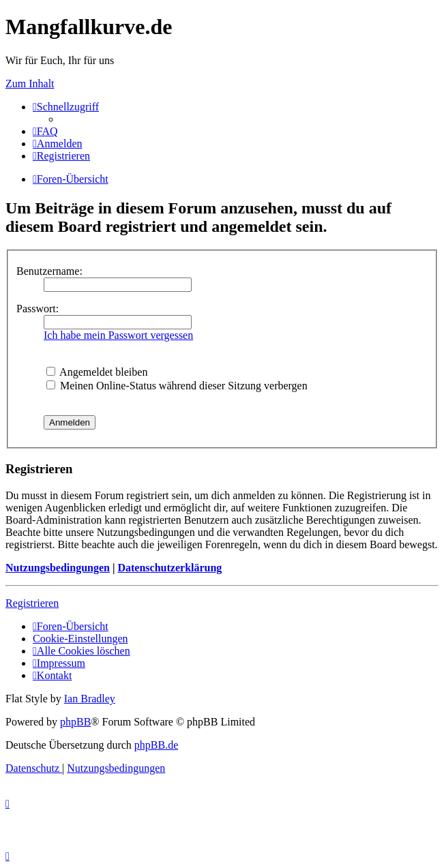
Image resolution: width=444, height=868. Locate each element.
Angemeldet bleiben (97, 372)
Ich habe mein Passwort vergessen (118, 335)
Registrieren (32, 603)
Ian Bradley (90, 699)
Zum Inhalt (30, 84)
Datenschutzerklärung (169, 568)
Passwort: (38, 309)
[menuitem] (45, 131)
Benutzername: (49, 271)
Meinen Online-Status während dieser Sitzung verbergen (177, 386)
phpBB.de (156, 745)
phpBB (75, 722)
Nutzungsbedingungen (58, 568)
